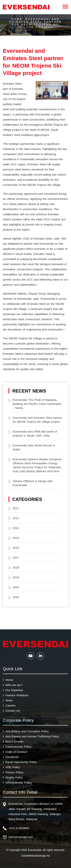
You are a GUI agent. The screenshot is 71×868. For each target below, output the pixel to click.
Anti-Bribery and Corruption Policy (27, 731)
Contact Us (13, 711)
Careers (11, 705)
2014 (16, 538)
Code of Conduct (16, 752)
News (9, 700)
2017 (16, 558)
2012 (16, 518)
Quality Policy (14, 777)
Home (17, 19)
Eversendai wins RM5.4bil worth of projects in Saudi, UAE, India (35, 434)
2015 (16, 548)
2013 (16, 528)
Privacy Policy (14, 772)
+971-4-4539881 (19, 828)
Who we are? (14, 685)
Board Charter (14, 741)
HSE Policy (13, 767)
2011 (16, 508)
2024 (16, 597)
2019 (16, 577)
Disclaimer (12, 757)
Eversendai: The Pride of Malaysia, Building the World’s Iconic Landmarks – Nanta (37, 404)
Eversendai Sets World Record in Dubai (34, 447)
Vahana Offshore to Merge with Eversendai (32, 483)
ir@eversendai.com (21, 837)
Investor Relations (17, 695)
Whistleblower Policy (19, 782)
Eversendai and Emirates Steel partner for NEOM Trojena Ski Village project (37, 420)
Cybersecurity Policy (18, 747)
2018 (16, 567)
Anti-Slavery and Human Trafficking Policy (32, 736)
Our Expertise (14, 690)
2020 (16, 587)
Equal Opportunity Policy (21, 762)
